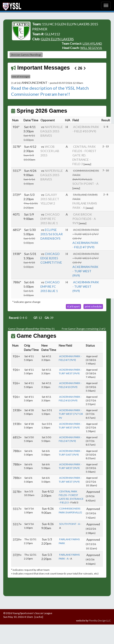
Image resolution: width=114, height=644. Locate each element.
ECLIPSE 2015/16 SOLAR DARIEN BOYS (52, 234)
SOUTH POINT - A (85, 184)
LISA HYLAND (92, 43)
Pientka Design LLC (100, 620)
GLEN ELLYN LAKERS (57, 39)
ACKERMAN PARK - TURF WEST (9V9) (85, 271)
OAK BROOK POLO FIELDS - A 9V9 (84, 219)
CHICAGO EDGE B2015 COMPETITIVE (51, 258)
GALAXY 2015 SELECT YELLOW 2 (50, 199)
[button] (73, 307)
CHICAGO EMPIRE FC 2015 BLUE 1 (50, 219)
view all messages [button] (21, 76)
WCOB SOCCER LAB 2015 (50, 151)
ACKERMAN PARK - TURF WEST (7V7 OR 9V (71, 414)
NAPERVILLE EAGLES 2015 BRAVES (52, 131)
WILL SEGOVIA (91, 48)
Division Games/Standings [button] (26, 55)
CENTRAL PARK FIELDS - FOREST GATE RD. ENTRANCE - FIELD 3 (84, 155)
